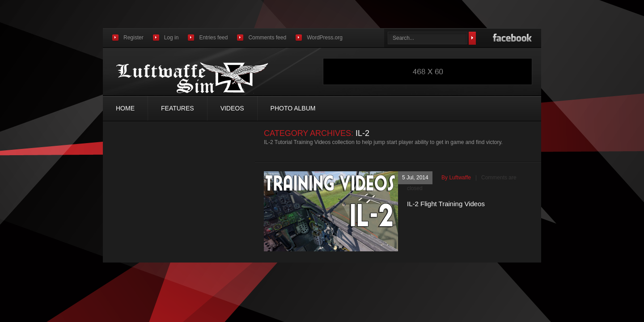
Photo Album (293, 108)
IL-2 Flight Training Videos (446, 204)
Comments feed (267, 38)
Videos (232, 108)
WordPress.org (325, 38)
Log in (172, 38)
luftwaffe (460, 178)
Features (178, 108)
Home (125, 108)
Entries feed (213, 38)
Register (133, 38)
